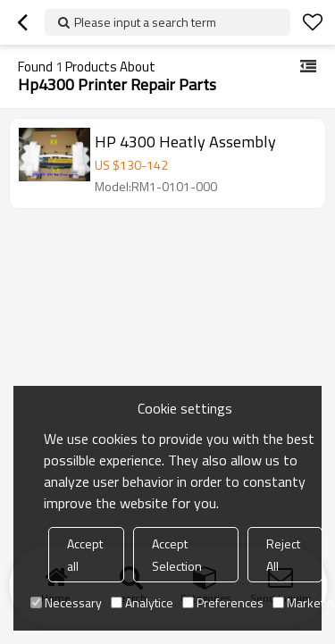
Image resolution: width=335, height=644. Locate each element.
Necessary (66, 602)
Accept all (85, 555)
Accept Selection (177, 555)
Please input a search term (145, 22)
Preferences (223, 602)
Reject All (283, 555)
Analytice (142, 602)
